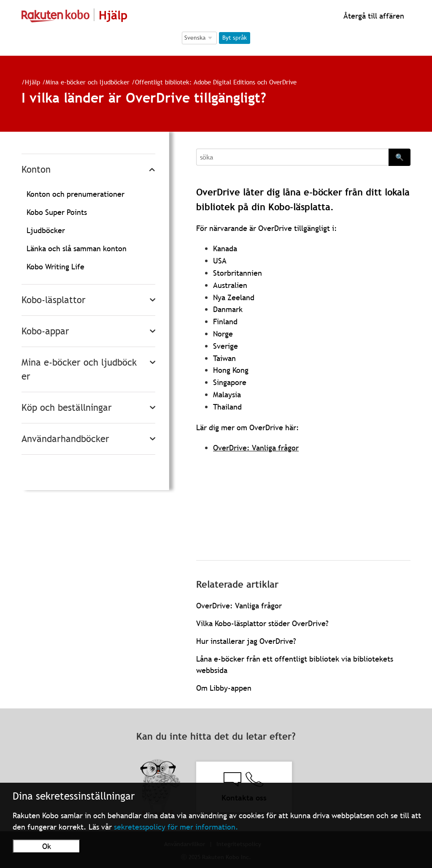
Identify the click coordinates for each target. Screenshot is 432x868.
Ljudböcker (46, 230)
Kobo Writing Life (55, 267)
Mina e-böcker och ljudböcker (88, 82)
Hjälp (32, 82)
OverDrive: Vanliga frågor (256, 448)
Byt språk (235, 38)
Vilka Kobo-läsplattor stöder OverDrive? (262, 623)
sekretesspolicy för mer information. (176, 827)
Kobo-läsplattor (54, 300)
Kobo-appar (45, 331)
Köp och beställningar (67, 408)
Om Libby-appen (224, 688)
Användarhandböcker (65, 439)
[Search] (292, 157)
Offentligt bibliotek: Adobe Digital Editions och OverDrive (216, 82)
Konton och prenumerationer (76, 194)
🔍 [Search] (400, 157)
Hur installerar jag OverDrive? (246, 641)
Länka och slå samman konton (77, 248)
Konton (36, 170)
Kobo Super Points (57, 212)
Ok (47, 846)
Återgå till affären (373, 16)
